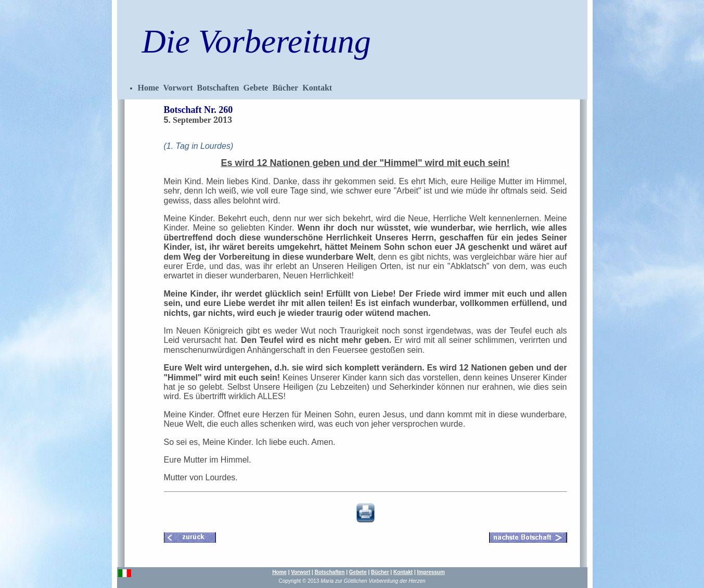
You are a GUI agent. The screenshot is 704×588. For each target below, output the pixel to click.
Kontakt (317, 88)
